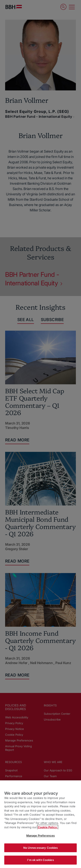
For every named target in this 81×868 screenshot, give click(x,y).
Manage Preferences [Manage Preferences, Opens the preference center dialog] (40, 836)
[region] (40, 824)
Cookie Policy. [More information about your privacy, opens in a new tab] (48, 827)
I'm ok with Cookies (40, 860)
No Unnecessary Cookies (41, 848)
